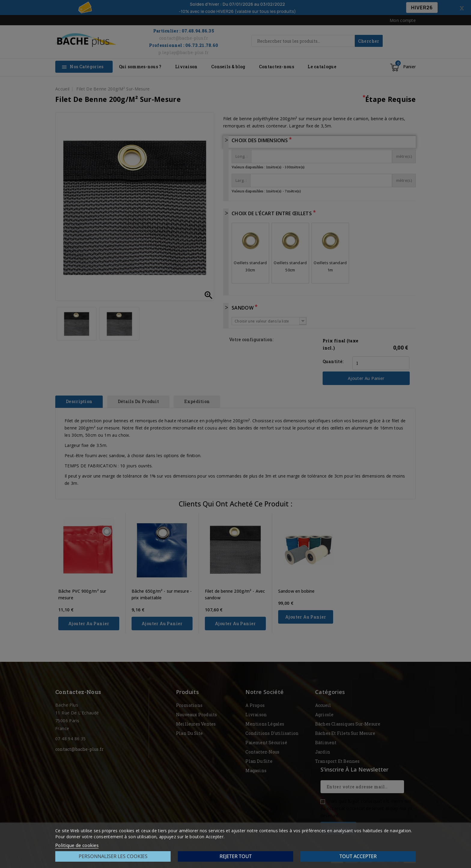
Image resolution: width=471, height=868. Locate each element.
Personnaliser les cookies (113, 856)
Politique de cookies (77, 845)
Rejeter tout (236, 856)
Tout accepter (358, 856)
